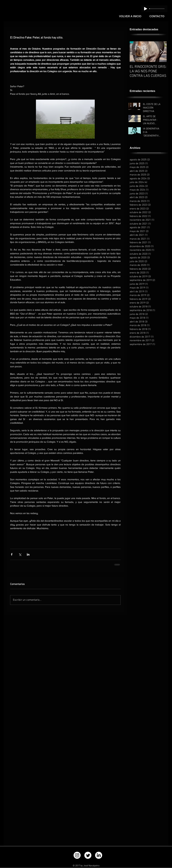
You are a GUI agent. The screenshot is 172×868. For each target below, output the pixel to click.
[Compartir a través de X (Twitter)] (20, 554)
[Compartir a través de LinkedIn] (28, 554)
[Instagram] (77, 855)
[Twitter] (88, 855)
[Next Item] (161, 52)
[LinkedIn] (99, 855)
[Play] (146, 9)
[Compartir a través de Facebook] (12, 554)
